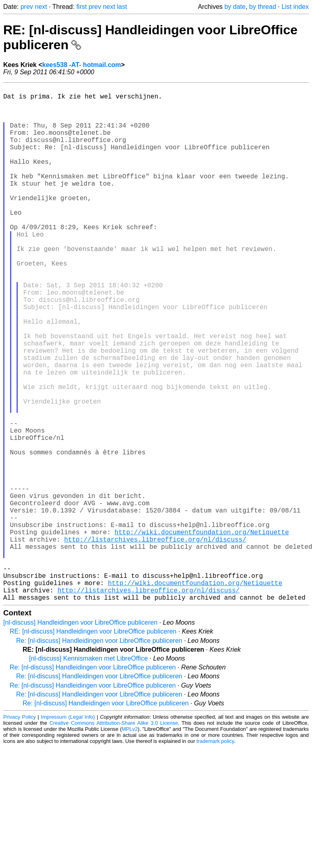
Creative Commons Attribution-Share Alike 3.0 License (113, 838)
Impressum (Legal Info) (68, 831)
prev (27, 7)
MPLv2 (130, 844)
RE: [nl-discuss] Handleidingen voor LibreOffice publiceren (93, 746)
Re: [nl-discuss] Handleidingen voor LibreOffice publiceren (99, 755)
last (122, 7)
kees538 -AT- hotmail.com (82, 65)
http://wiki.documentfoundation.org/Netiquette (202, 632)
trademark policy (215, 856)
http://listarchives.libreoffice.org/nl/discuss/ (155, 641)
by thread (263, 7)
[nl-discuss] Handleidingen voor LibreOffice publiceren (80, 737)
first (82, 7)
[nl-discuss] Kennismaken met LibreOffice (88, 773)
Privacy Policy (20, 831)
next (41, 7)
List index (295, 7)
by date (235, 7)
